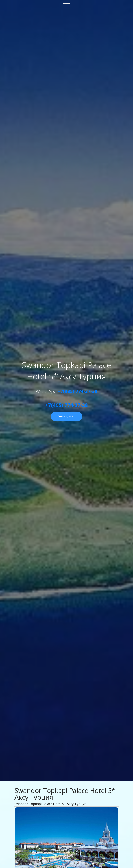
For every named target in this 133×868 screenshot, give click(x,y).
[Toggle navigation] (67, 5)
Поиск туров (65, 416)
